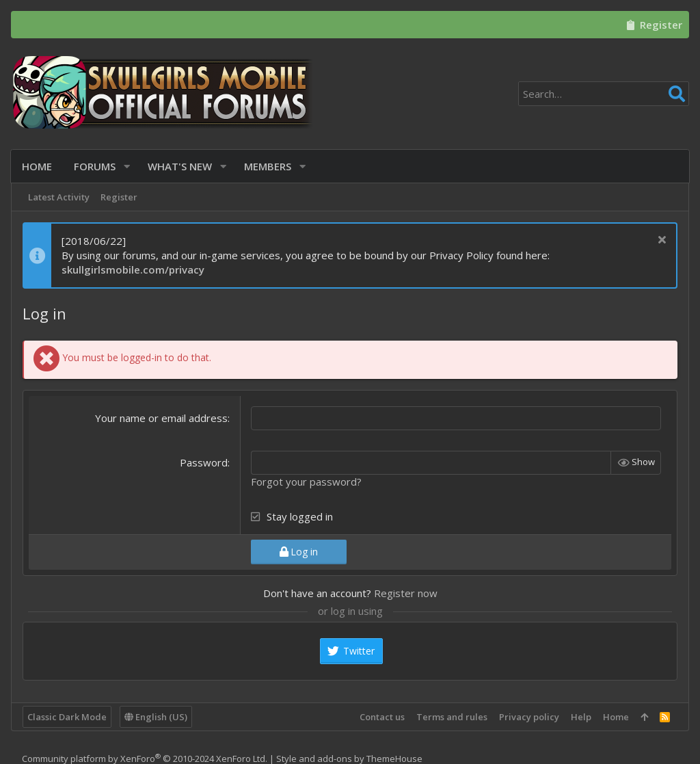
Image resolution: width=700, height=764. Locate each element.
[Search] (604, 94)
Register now (406, 593)
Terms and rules (452, 717)
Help (581, 717)
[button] (127, 167)
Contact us (382, 717)
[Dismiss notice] (660, 241)
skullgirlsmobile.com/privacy (133, 269)
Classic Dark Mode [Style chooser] (67, 717)
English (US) (156, 717)
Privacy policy (529, 717)
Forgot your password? (306, 482)
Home (616, 717)
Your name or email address (161, 418)
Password (204, 462)
